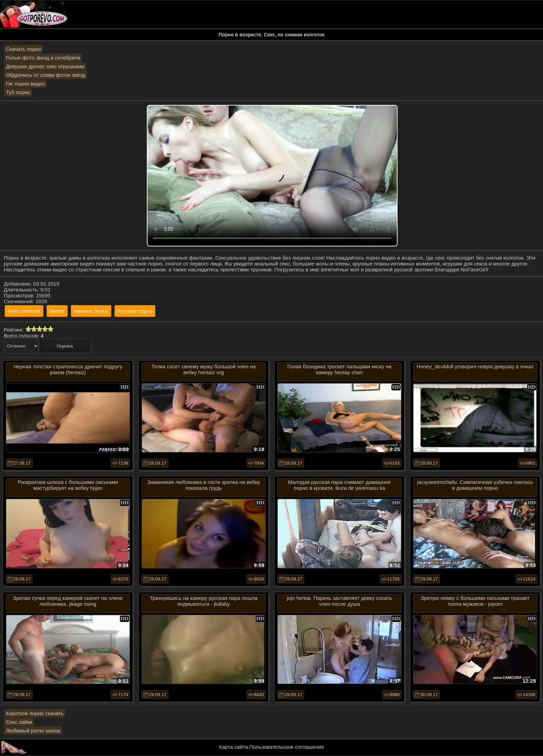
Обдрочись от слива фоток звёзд (46, 75)
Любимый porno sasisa (33, 731)
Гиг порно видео (25, 84)
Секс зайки (19, 722)
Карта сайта (234, 747)
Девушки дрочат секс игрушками (45, 66)
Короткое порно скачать (35, 713)
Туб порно (18, 92)
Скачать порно (24, 49)
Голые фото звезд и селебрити (43, 58)
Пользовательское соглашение (286, 747)
